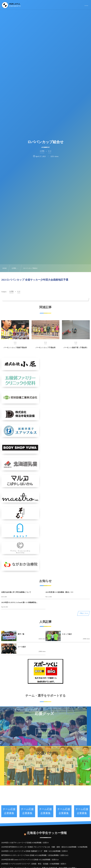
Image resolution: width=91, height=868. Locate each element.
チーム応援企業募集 (9, 811)
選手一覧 (21, 634)
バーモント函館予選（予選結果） (76, 349)
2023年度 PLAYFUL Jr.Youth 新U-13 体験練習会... (19, 602)
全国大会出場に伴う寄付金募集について (16, 592)
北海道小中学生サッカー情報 (47, 832)
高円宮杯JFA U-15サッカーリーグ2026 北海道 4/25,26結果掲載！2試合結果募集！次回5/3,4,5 (35, 855)
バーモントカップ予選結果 (45, 349)
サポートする (45, 732)
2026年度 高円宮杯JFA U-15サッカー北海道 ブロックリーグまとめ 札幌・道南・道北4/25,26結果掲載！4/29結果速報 (44, 847)
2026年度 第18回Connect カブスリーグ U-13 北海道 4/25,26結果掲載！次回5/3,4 (30, 860)
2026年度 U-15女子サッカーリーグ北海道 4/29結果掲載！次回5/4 (25, 843)
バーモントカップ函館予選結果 (15, 349)
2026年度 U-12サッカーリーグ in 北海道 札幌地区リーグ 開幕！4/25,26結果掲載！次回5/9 (34, 851)
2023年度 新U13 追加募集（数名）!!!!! (59, 592)
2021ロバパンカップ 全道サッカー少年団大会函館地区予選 (35, 280)
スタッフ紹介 (67, 634)
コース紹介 (22, 647)
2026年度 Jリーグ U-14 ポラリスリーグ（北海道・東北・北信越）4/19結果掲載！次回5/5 (34, 864)
